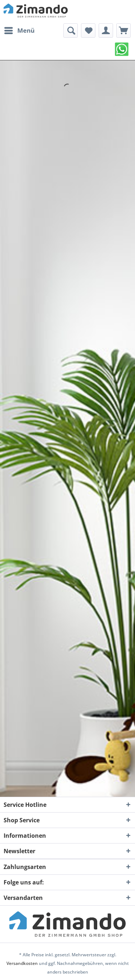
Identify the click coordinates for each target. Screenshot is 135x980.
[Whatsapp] (122, 49)
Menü (19, 30)
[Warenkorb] (123, 31)
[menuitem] (19, 31)
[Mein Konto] (106, 31)
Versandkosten (22, 963)
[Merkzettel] (88, 31)
